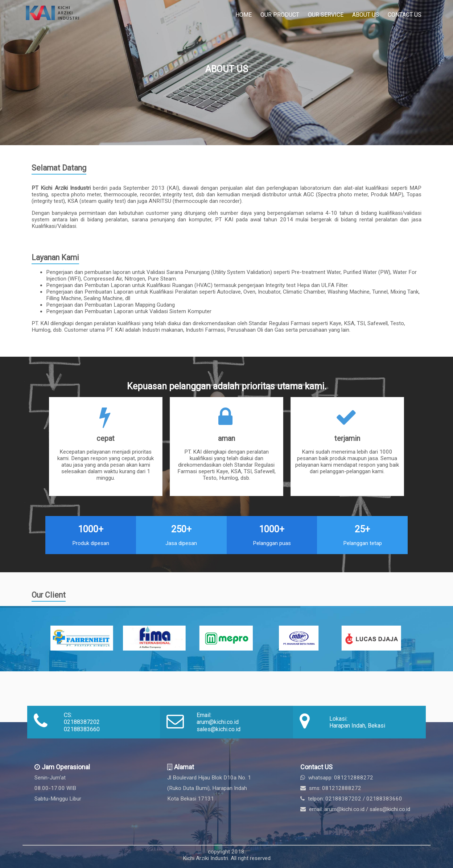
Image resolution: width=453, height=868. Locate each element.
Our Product (280, 15)
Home (244, 15)
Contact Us (405, 15)
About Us (366, 15)
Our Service (326, 15)
